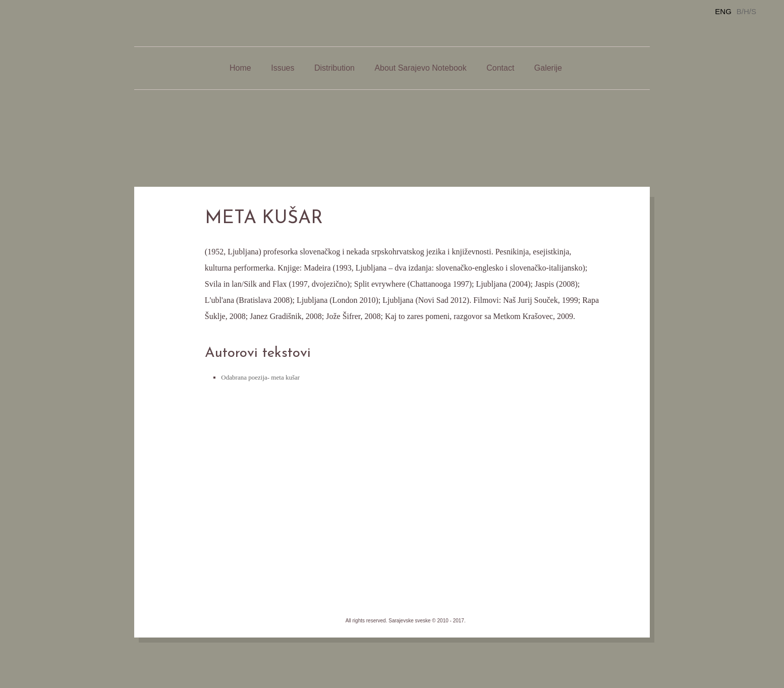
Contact (500, 68)
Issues (283, 68)
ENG (723, 11)
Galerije (548, 68)
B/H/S (746, 11)
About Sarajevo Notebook (420, 68)
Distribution (334, 68)
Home (240, 68)
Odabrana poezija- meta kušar (260, 377)
